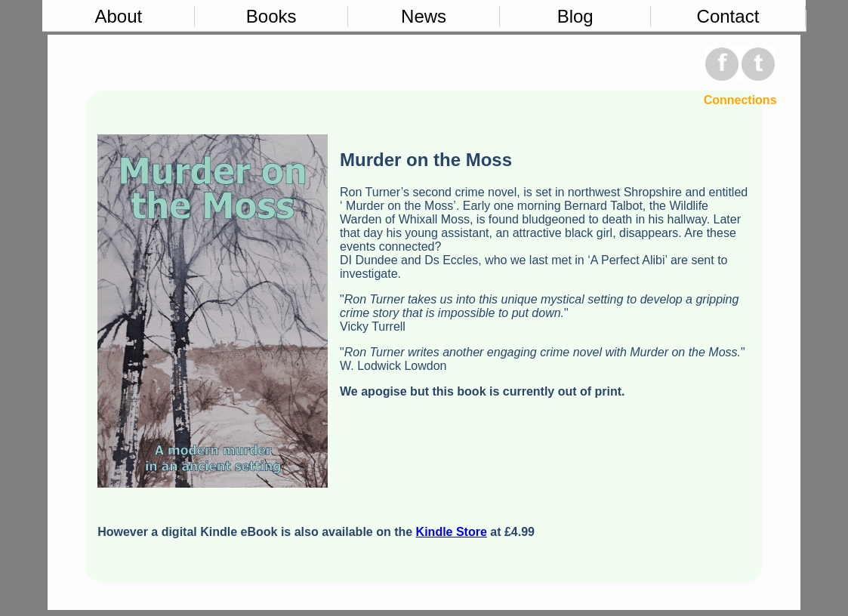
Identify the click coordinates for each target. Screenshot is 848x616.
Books (271, 16)
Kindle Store (452, 532)
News (424, 16)
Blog (575, 16)
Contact (728, 16)
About (118, 16)
